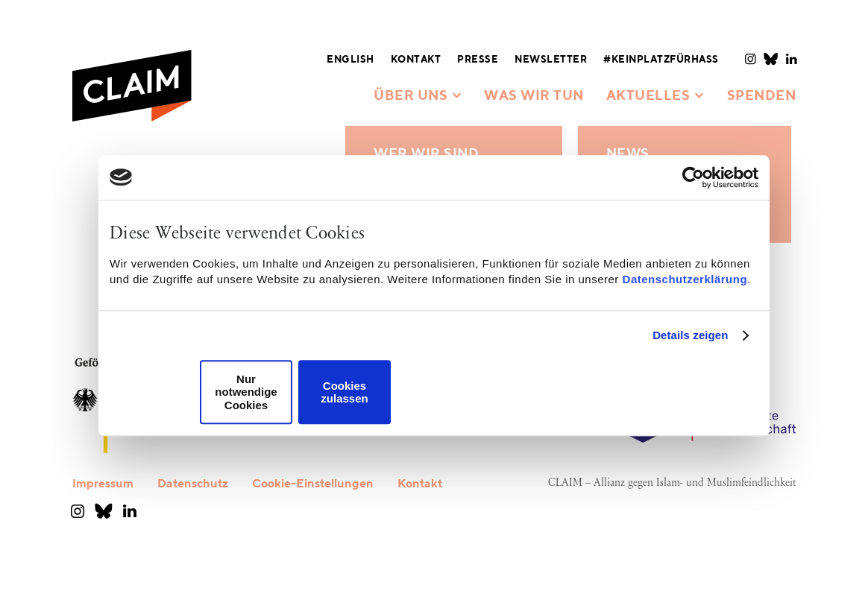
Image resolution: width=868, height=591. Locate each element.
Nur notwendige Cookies (246, 392)
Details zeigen (690, 335)
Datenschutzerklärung (685, 279)
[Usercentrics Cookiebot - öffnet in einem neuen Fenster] (693, 177)
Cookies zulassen (344, 392)
